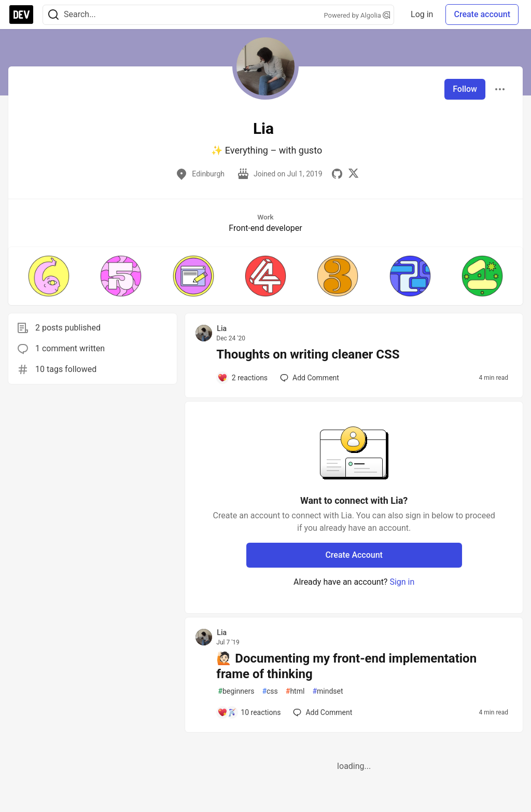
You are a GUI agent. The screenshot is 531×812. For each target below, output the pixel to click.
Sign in (402, 582)
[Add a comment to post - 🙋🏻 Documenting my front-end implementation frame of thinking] (249, 712)
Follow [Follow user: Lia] (465, 89)
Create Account (354, 555)
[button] (48, 276)
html (295, 691)
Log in (422, 14)
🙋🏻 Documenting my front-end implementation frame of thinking (346, 666)
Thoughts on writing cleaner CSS (308, 354)
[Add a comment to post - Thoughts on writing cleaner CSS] (242, 378)
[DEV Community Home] (21, 15)
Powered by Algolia (357, 15)
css (270, 691)
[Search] (53, 15)
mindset (327, 691)
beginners (236, 691)
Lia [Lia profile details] (222, 328)
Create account (482, 14)
